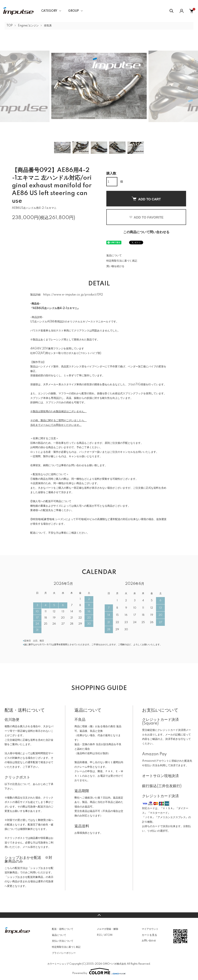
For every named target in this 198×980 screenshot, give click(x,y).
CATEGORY (49, 11)
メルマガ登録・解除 (108, 929)
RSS (99, 935)
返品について (114, 256)
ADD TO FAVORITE (146, 217)
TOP (10, 26)
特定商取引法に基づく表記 (122, 261)
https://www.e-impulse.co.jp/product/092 (73, 295)
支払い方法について (63, 941)
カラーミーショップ (58, 964)
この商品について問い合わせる (146, 232)
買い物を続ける (115, 266)
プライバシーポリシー (64, 953)
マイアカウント (150, 929)
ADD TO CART (146, 199)
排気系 (48, 26)
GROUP (74, 11)
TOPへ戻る (99, 915)
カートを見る (149, 935)
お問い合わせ (149, 941)
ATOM (108, 935)
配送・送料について (63, 929)
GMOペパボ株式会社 (114, 964)
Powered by (99, 971)
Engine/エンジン (28, 26)
